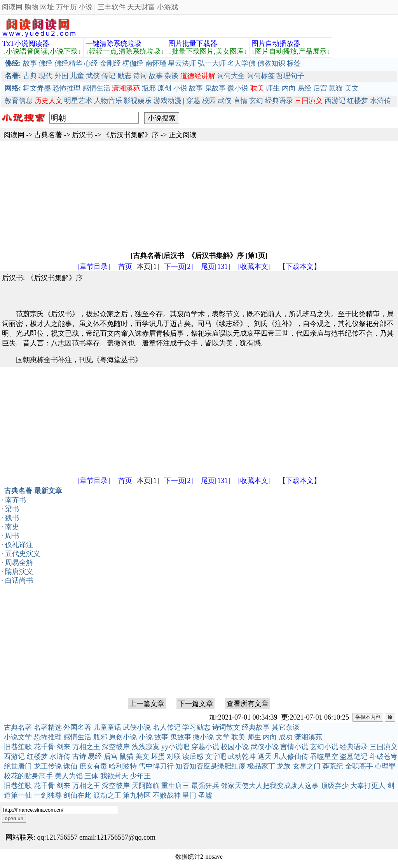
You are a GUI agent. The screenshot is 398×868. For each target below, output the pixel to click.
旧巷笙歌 (18, 747)
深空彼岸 (116, 747)
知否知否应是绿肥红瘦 (210, 766)
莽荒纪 (333, 766)
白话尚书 (19, 580)
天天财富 (141, 7)
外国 (61, 76)
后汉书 (82, 135)
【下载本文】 (300, 267)
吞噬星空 (324, 756)
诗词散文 (226, 727)
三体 (91, 776)
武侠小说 (137, 727)
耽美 (238, 737)
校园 (209, 101)
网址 (47, 7)
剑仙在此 (77, 795)
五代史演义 (23, 554)
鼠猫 (336, 88)
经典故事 (256, 727)
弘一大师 (212, 63)
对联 (174, 756)
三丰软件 (112, 7)
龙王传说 (48, 766)
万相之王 (86, 747)
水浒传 (381, 101)
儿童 (77, 76)
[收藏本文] (255, 267)
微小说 (238, 88)
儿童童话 (107, 727)
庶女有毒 (93, 766)
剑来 (63, 747)
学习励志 (196, 727)
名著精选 (48, 727)
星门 (189, 795)
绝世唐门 (18, 766)
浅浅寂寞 (146, 747)
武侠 (93, 76)
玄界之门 (307, 766)
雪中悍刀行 (156, 766)
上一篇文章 (147, 704)
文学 (223, 737)
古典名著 (48, 135)
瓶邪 (149, 88)
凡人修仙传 (291, 756)
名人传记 (167, 727)
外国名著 (77, 727)
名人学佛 (241, 63)
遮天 (265, 756)
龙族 (284, 766)
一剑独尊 (48, 795)
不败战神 (167, 795)
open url (14, 818)
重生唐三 (175, 786)
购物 (31, 7)
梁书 (12, 509)
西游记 (335, 101)
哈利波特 (123, 766)
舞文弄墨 (37, 88)
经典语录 (279, 101)
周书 (12, 536)
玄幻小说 (324, 747)
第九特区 (137, 795)
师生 (273, 88)
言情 (241, 101)
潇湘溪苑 (308, 737)
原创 (164, 88)
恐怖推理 (66, 88)
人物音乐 (108, 101)
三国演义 (384, 747)
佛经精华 (68, 63)
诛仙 (70, 766)
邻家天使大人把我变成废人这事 (270, 786)
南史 (12, 527)
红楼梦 (358, 101)
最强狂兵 (205, 786)
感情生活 (96, 88)
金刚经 (110, 63)
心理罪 (385, 766)
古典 (30, 76)
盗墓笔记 (354, 756)
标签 (294, 63)
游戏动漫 (168, 101)
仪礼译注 (19, 545)
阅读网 (12, 7)
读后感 (193, 756)
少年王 (140, 776)
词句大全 (231, 76)
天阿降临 (146, 786)
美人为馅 (69, 776)
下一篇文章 (196, 704)
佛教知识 (271, 63)
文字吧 (216, 756)
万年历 (66, 7)
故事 (30, 63)
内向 (289, 88)
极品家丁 (261, 766)
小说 (86, 7)
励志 (124, 76)
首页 (125, 267)
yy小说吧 (175, 747)
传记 (108, 76)
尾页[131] (216, 267)
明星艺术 (78, 101)
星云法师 (182, 63)
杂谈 (171, 76)
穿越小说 (205, 747)
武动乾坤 (242, 756)
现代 (45, 76)
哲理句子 (290, 76)
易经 (304, 88)
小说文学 (18, 737)
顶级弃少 (335, 786)
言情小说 (294, 747)
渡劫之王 (107, 795)
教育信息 (19, 101)
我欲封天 (114, 776)
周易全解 (19, 563)
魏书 (12, 518)
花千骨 (44, 747)
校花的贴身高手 (28, 776)
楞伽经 (133, 63)
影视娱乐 (138, 101)
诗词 (140, 76)
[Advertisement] (199, 195)
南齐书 (16, 500)
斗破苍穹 (384, 756)
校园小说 (235, 747)
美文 (352, 88)
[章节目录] (94, 267)
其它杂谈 (286, 727)
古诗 (79, 756)
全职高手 (359, 766)
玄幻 (256, 101)
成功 (286, 737)
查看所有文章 (248, 704)
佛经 (45, 63)
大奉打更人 (368, 786)
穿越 (193, 101)
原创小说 (123, 737)
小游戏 (168, 7)
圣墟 (205, 795)
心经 (91, 63)
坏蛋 (158, 756)
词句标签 (261, 76)
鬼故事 (215, 88)
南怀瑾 (156, 63)
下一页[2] (179, 267)
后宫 (320, 88)
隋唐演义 (19, 572)
